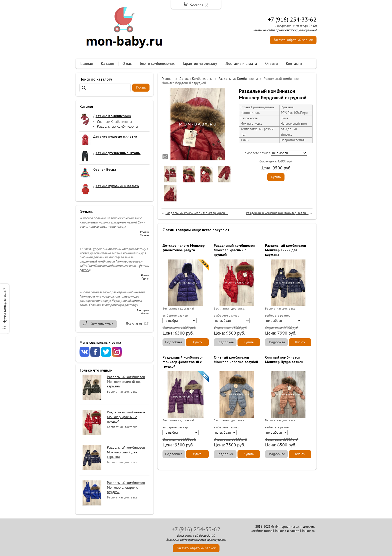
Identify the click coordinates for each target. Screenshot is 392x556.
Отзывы (271, 63)
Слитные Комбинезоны (114, 122)
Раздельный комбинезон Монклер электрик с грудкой (126, 487)
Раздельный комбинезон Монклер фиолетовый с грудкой (183, 362)
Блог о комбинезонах (157, 63)
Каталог (108, 63)
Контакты (294, 63)
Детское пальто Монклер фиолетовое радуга (184, 248)
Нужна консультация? (4, 306)
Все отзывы (135, 323)
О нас (127, 63)
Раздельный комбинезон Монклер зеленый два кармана (126, 381)
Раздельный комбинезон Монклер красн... (197, 213)
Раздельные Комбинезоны (117, 126)
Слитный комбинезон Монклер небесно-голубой (236, 360)
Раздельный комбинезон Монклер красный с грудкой (126, 417)
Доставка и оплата (241, 63)
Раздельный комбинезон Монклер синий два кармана (126, 452)
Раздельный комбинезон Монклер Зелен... (277, 213)
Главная (87, 63)
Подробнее (174, 342)
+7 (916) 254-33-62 (292, 19)
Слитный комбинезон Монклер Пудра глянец (284, 360)
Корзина (197, 4)
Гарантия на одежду (200, 63)
